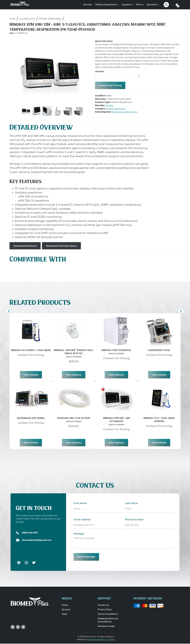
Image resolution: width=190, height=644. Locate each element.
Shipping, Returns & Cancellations (108, 620)
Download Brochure (26, 246)
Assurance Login (106, 627)
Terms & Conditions (108, 614)
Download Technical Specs (64, 246)
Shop (12, 19)
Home (65, 605)
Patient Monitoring (50, 19)
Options (99, 72)
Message (79, 534)
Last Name (131, 503)
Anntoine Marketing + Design (101, 640)
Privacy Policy (105, 610)
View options (74, 375)
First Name (80, 503)
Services (87, 5)
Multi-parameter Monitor (125, 112)
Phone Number (134, 520)
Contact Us (103, 605)
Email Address (82, 520)
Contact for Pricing (111, 85)
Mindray (110, 106)
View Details (31, 375)
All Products (27, 19)
